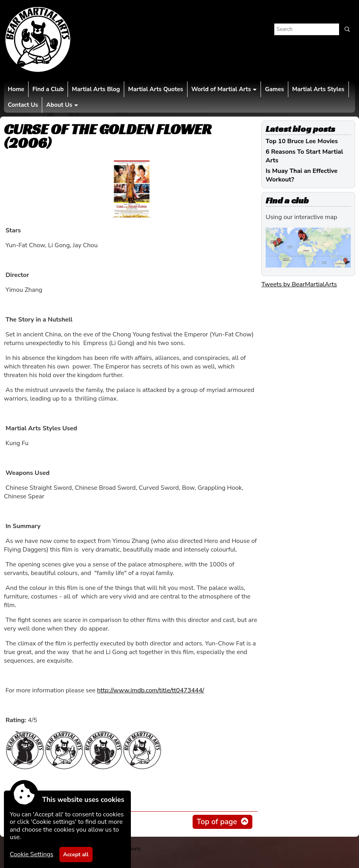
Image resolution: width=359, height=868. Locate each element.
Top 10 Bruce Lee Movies (302, 141)
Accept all (76, 855)
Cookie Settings (32, 854)
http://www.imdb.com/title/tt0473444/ (150, 690)
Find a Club (48, 89)
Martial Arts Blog (96, 89)
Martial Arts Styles (318, 89)
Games (274, 89)
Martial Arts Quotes (156, 89)
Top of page (217, 822)
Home (16, 89)
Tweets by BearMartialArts (299, 284)
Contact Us (23, 105)
